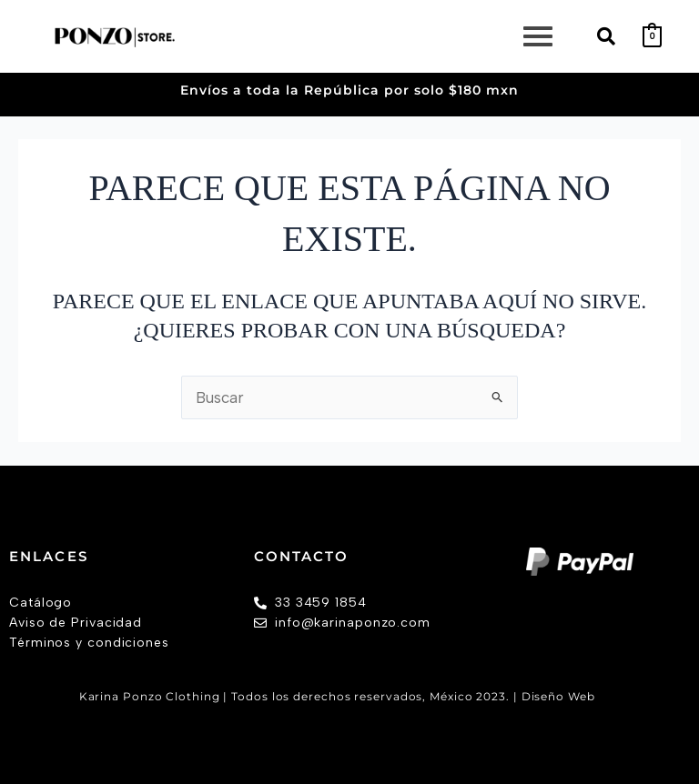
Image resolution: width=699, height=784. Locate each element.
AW (610, 696)
